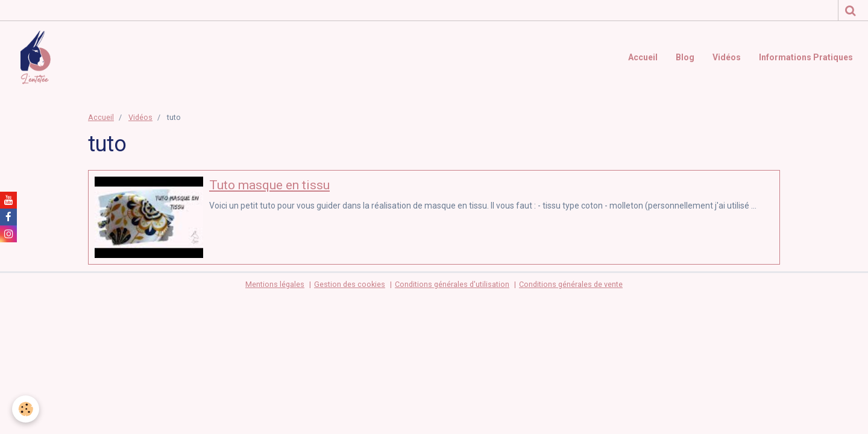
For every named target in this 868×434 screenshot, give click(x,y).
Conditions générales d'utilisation (452, 284)
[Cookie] (26, 409)
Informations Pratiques (806, 57)
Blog (685, 57)
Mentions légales (275, 284)
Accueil (643, 57)
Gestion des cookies (350, 284)
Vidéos (727, 57)
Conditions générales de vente (571, 284)
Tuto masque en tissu (269, 185)
